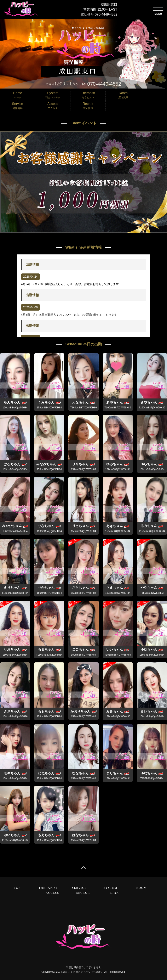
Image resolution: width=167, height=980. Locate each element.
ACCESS (53, 893)
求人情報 (88, 106)
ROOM (142, 888)
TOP (17, 888)
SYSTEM (110, 888)
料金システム (53, 95)
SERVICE (79, 888)
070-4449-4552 (106, 14)
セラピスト (88, 95)
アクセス (53, 106)
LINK (114, 893)
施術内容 (18, 106)
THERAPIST (48, 888)
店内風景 (123, 95)
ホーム (18, 95)
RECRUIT (83, 893)
